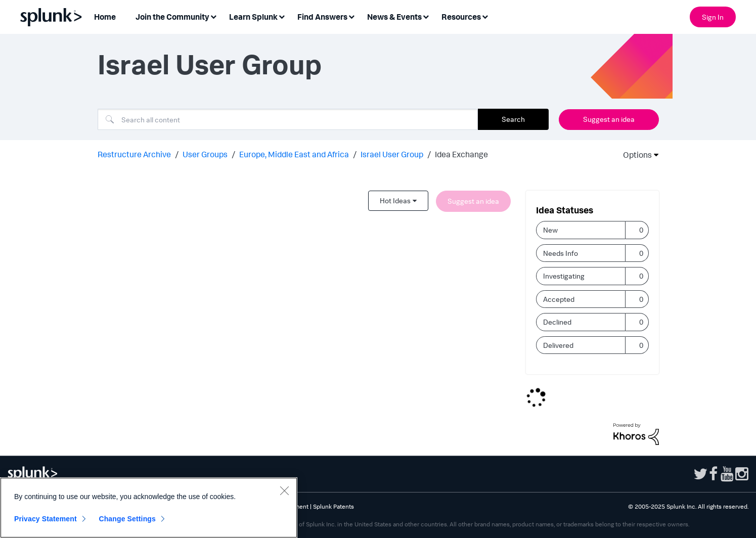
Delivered (558, 345)
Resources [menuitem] (461, 17)
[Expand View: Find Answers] (351, 16)
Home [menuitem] (105, 17)
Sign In (713, 17)
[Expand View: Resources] (485, 16)
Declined (557, 322)
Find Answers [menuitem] (322, 17)
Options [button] (634, 155)
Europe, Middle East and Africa (294, 154)
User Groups (205, 154)
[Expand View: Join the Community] (213, 16)
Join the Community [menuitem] (172, 17)
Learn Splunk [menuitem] (253, 17)
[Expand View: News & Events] (426, 16)
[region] (149, 508)
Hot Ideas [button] (395, 200)
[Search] (288, 119)
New (550, 230)
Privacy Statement (46, 519)
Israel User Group (392, 154)
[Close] (284, 490)
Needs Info (561, 253)
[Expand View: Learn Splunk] (282, 16)
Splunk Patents (333, 506)
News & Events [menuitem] (394, 17)
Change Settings (127, 519)
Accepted (559, 299)
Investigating (564, 276)
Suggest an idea (609, 119)
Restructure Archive (134, 154)
